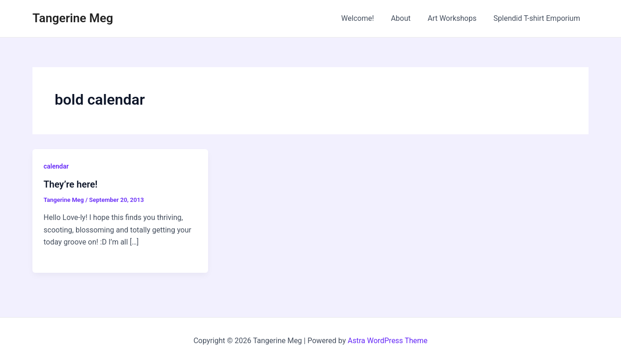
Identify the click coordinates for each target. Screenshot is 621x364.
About (406, 18)
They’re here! (70, 184)
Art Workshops (456, 18)
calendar (56, 166)
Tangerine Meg (73, 18)
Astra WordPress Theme (387, 341)
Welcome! (365, 18)
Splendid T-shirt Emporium (538, 18)
